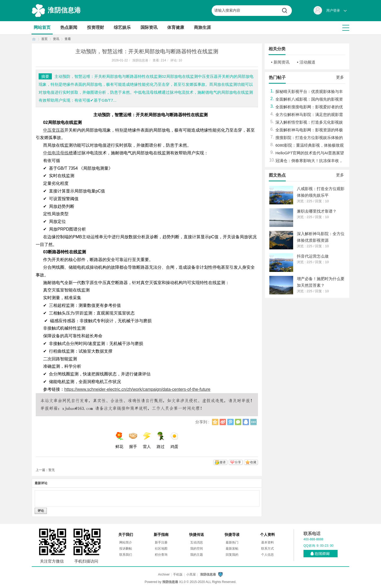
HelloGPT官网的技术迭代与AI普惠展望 (310, 153)
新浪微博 (223, 422)
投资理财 (96, 27)
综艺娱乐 (122, 27)
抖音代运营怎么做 (313, 256)
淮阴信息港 (64, 10)
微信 (238, 422)
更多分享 (253, 422)
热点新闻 (69, 27)
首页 (34, 39)
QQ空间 (215, 422)
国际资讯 (149, 27)
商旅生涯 (202, 27)
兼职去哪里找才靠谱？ (317, 211)
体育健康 (176, 27)
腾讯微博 (230, 422)
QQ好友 (246, 422)
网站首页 (42, 27)
